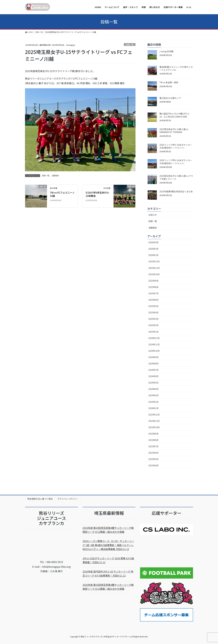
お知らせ (153, 215)
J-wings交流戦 (166, 51)
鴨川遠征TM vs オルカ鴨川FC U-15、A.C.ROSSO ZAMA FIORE (175, 115)
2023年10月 (154, 427)
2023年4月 (153, 465)
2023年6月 (153, 453)
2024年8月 (153, 363)
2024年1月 (153, 408)
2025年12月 (154, 261)
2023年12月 (154, 415)
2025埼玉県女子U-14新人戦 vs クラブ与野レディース (176, 177)
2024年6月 (153, 376)
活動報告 (55, 175)
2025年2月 (153, 325)
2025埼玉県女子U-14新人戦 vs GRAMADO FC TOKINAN (174, 131)
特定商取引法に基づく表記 (40, 499)
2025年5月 (153, 306)
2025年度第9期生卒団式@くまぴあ (176, 191)
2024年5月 (153, 383)
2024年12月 (154, 338)
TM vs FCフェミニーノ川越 (62, 194)
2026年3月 (153, 242)
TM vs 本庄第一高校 (169, 82)
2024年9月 (153, 357)
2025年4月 (153, 312)
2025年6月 (153, 300)
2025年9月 (153, 281)
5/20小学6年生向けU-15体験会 (97, 194)
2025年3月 (153, 319)
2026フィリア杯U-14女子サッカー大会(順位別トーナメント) (176, 146)
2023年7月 (153, 446)
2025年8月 (153, 287)
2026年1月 (153, 255)
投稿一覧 (130, 45)
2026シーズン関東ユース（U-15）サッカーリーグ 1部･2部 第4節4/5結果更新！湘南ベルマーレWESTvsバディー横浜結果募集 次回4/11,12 (108, 545)
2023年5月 (153, 459)
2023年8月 (153, 440)
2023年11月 (154, 421)
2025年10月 (154, 274)
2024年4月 (153, 389)
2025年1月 (153, 332)
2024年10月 (154, 351)
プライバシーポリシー (68, 499)
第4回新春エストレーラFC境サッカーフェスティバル (176, 68)
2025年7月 (153, 293)
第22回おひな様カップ (170, 98)
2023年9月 (153, 434)
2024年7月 (153, 370)
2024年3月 (153, 395)
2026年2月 (153, 249)
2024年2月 (153, 402)
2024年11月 (154, 344)
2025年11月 (154, 268)
